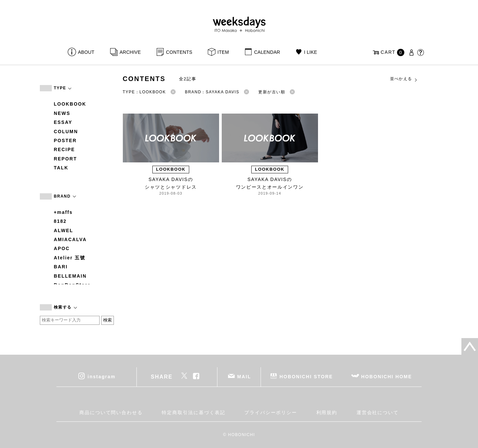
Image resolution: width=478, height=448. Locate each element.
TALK (61, 168)
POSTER (65, 140)
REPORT (65, 159)
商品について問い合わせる (111, 412)
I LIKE (311, 52)
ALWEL (64, 230)
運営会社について (378, 412)
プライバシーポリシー (271, 412)
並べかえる (404, 79)
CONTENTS (179, 52)
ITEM (223, 52)
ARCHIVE (130, 52)
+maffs (63, 212)
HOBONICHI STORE (306, 376)
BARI (61, 267)
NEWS (62, 113)
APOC (62, 248)
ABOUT (86, 52)
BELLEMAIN (70, 276)
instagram (102, 376)
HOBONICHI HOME (387, 376)
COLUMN (66, 132)
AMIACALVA (70, 239)
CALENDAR (267, 52)
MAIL (244, 376)
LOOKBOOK (70, 104)
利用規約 (327, 412)
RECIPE (64, 149)
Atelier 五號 (70, 258)
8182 (60, 221)
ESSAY (63, 122)
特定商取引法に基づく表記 (193, 412)
